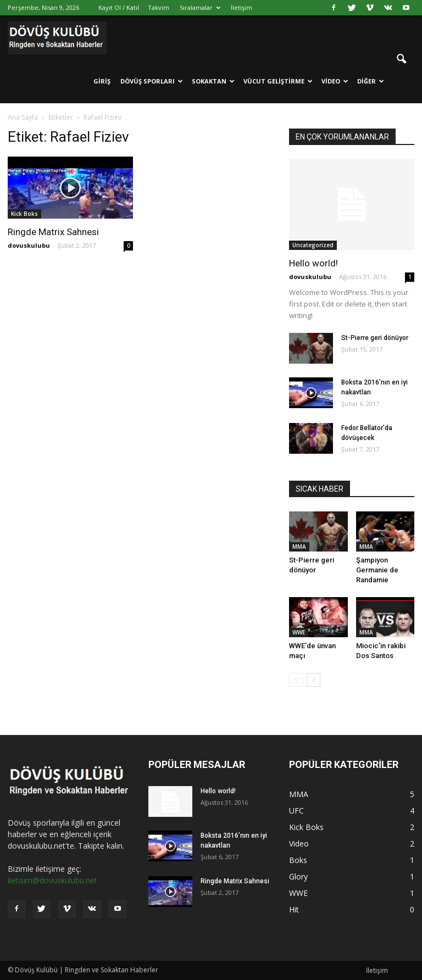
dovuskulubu (29, 245)
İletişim (241, 7)
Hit (294, 909)
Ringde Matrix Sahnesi (53, 232)
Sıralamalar (200, 7)
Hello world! (313, 263)
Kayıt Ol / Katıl (119, 7)
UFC (296, 811)
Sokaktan (213, 81)
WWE (299, 632)
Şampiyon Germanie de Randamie (377, 570)
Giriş (102, 81)
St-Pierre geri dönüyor (375, 338)
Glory (298, 876)
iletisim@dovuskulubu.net (52, 880)
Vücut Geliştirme (278, 81)
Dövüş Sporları (152, 81)
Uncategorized (313, 245)
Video (335, 81)
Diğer (371, 81)
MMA (299, 547)
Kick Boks (24, 214)
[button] (401, 59)
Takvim (159, 7)
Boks (298, 860)
